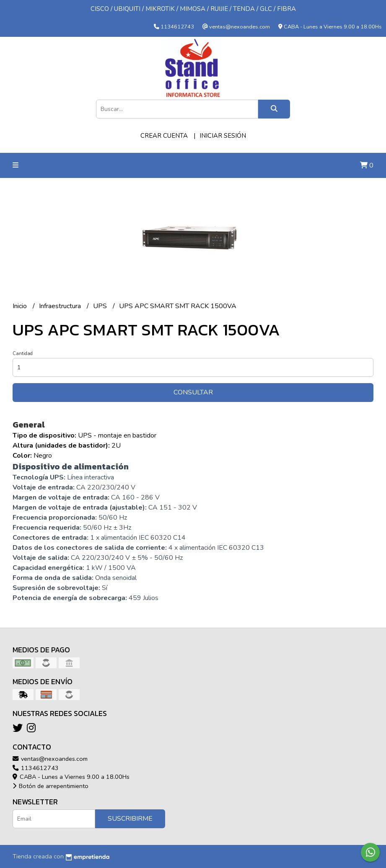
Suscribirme (130, 819)
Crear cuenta (164, 136)
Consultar (193, 392)
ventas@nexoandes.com (50, 759)
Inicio (21, 306)
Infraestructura (61, 306)
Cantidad (23, 354)
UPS (101, 306)
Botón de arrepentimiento (51, 786)
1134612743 (36, 768)
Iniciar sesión (223, 136)
